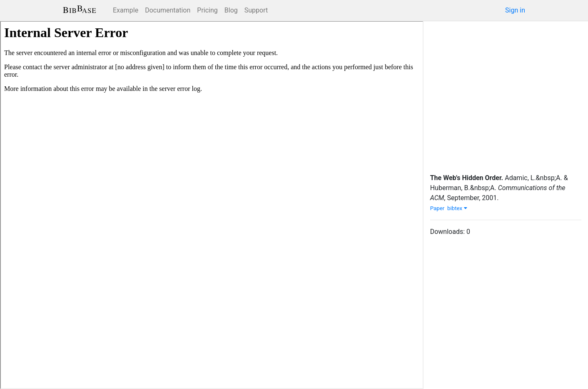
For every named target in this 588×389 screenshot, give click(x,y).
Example (126, 10)
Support (256, 10)
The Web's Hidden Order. (467, 178)
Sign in (515, 10)
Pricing (207, 10)
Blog (231, 10)
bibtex (457, 208)
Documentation (168, 10)
